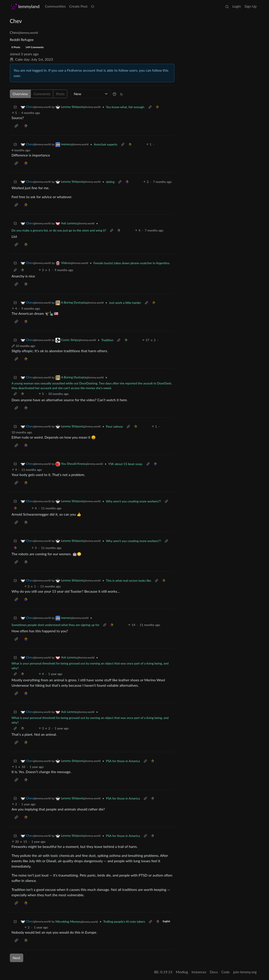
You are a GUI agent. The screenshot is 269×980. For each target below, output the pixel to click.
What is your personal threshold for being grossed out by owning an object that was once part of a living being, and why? (90, 666)
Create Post (78, 6)
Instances (199, 972)
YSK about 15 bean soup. (125, 464)
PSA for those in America (123, 761)
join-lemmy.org (245, 972)
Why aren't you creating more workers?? (133, 501)
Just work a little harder (125, 303)
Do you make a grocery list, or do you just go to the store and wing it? (59, 230)
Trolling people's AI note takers (124, 921)
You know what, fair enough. (125, 107)
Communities (55, 6)
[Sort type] (91, 94)
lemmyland (25, 6)
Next (17, 958)
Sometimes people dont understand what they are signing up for (56, 625)
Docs (214, 972)
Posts (60, 94)
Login (237, 6)
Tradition (107, 340)
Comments (42, 94)
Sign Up (250, 6)
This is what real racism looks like (129, 580)
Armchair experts (106, 144)
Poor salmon (114, 426)
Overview (20, 94)
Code (226, 972)
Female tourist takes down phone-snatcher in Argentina (131, 263)
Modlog (182, 972)
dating (110, 182)
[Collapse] (15, 107)
